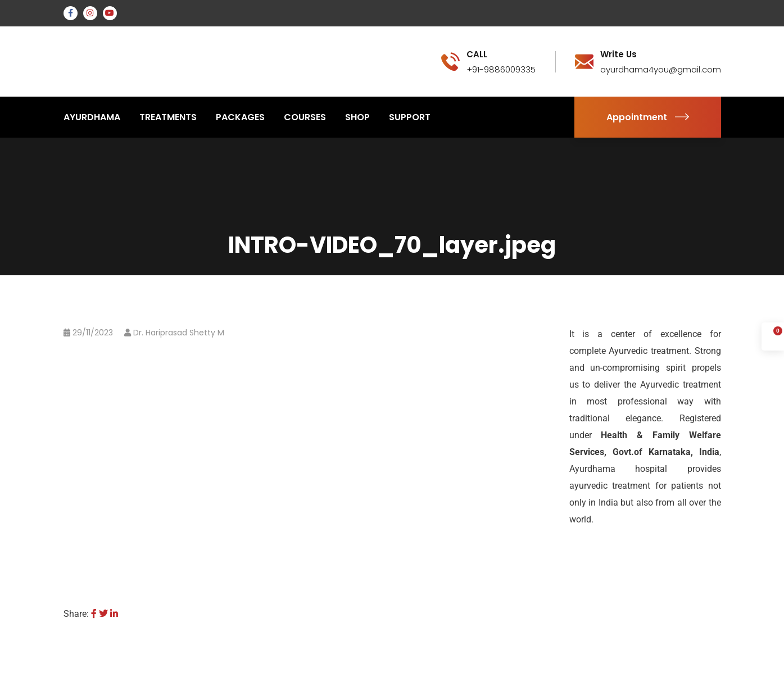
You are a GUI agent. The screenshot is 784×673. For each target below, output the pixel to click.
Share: (76, 614)
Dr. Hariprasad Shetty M (179, 333)
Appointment (648, 117)
